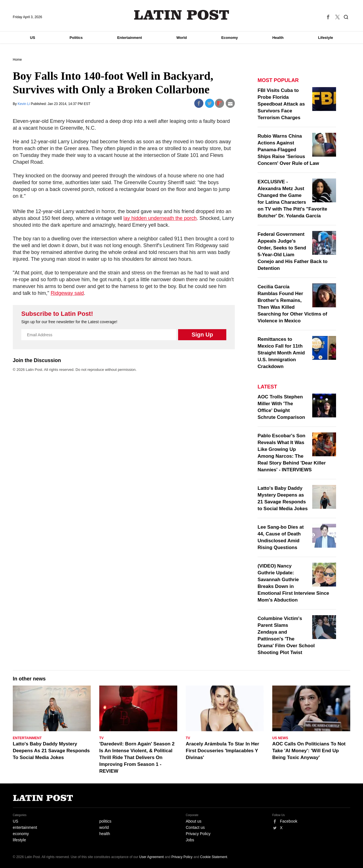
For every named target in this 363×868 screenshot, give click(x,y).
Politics (76, 38)
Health (278, 38)
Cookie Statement (214, 857)
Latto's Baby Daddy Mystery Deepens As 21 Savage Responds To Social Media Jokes (51, 751)
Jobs (190, 840)
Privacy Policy (198, 834)
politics (105, 821)
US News (280, 738)
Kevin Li (24, 104)
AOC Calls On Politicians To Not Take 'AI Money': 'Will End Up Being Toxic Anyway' (309, 751)
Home (17, 60)
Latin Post (182, 15)
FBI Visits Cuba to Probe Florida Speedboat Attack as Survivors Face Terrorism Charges (281, 104)
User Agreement (152, 857)
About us (194, 821)
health (105, 834)
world (104, 827)
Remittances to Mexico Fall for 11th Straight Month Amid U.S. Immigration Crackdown (281, 353)
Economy (230, 38)
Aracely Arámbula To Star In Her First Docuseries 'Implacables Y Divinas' (222, 751)
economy (21, 834)
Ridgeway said (67, 293)
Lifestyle (326, 38)
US (33, 38)
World (182, 38)
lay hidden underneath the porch (160, 218)
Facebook (289, 821)
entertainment (25, 827)
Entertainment (129, 38)
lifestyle (19, 840)
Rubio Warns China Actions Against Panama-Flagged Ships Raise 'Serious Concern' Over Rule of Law (288, 150)
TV (101, 738)
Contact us (195, 827)
